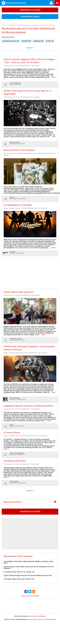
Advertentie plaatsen (30, 10)
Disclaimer (36, 596)
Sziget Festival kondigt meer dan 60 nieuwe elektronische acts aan (28, 575)
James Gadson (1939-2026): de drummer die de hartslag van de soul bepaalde (29, 567)
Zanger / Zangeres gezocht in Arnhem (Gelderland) (20, 208)
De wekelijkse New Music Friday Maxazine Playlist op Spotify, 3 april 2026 (28, 562)
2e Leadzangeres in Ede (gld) (17, 205)
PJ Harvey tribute (12, 432)
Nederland (26, 41)
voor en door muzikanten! (37, 616)
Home (23, 596)
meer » (54, 248)
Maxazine (28, 556)
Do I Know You (39, 619)
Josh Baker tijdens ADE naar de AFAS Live (19, 579)
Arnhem (50, 41)
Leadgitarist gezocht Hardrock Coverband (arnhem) (28, 406)
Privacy (28, 596)
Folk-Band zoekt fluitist (15, 461)
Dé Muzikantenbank (14, 3)
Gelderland (38, 41)
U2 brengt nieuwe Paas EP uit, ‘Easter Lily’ (19, 572)
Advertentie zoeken (30, 17)
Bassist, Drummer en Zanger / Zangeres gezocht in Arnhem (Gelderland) (27, 153)
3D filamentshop (50, 619)
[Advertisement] (30, 271)
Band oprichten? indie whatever (19, 150)
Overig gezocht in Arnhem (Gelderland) (16, 464)
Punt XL (30, 619)
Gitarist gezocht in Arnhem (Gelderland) (17, 66)
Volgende (30, 48)
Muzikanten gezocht (11, 41)
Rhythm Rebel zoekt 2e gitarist (18, 292)
